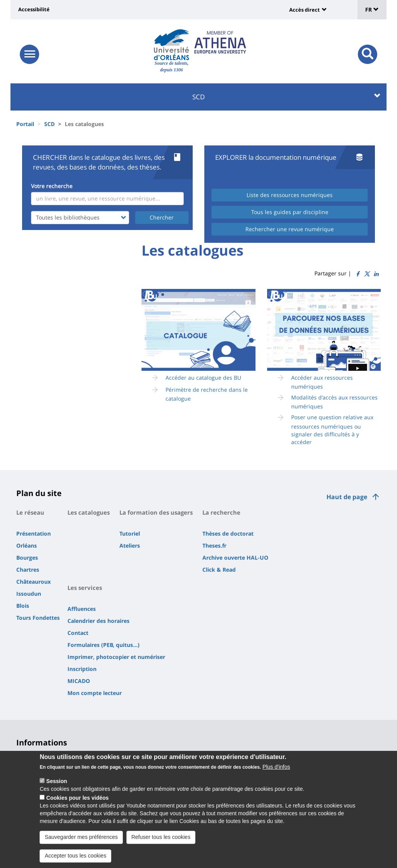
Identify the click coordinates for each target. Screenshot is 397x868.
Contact (78, 633)
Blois (23, 606)
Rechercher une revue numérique (290, 229)
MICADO (79, 681)
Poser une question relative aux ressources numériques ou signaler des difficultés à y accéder (332, 429)
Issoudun (29, 594)
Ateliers (130, 546)
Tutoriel (130, 533)
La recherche (221, 512)
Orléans (27, 546)
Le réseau (30, 512)
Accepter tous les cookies (75, 856)
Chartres (28, 570)
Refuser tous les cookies (161, 837)
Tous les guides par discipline (290, 212)
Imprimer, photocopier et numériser (116, 657)
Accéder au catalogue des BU (203, 378)
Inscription (82, 669)
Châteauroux (34, 582)
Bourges (27, 558)
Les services (85, 588)
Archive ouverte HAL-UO (235, 558)
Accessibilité (34, 9)
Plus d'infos (276, 767)
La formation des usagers (156, 512)
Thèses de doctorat (228, 533)
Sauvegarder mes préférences (81, 837)
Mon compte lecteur (95, 693)
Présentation (34, 533)
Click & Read (219, 570)
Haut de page (347, 497)
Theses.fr (214, 546)
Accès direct (305, 10)
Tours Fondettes (38, 618)
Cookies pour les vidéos (77, 798)
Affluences (82, 609)
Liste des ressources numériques (290, 195)
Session (57, 781)
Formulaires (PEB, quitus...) (104, 645)
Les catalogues (89, 512)
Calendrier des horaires (98, 621)
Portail (25, 124)
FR (372, 10)
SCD (287, 97)
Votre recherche (52, 186)
